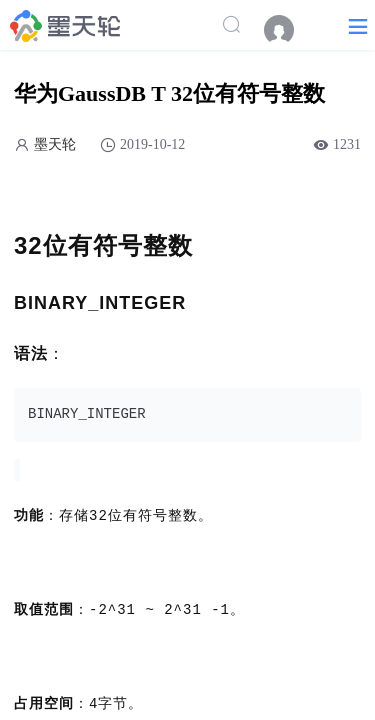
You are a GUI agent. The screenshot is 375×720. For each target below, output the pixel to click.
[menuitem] (289, 30)
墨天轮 (55, 144)
